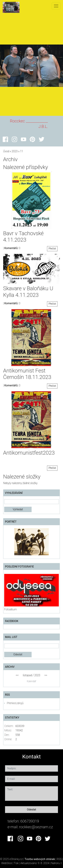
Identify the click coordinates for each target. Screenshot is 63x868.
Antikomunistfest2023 (29, 453)
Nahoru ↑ (56, 863)
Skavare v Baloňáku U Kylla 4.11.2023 (28, 292)
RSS (59, 859)
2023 (15, 151)
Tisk (16, 863)
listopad (27, 675)
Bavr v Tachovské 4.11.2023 (23, 237)
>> (46, 675)
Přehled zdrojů (15, 703)
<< (17, 675)
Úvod (6, 151)
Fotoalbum (10, 609)
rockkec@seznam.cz (36, 827)
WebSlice (7, 863)
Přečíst (52, 249)
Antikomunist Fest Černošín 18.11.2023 (27, 374)
